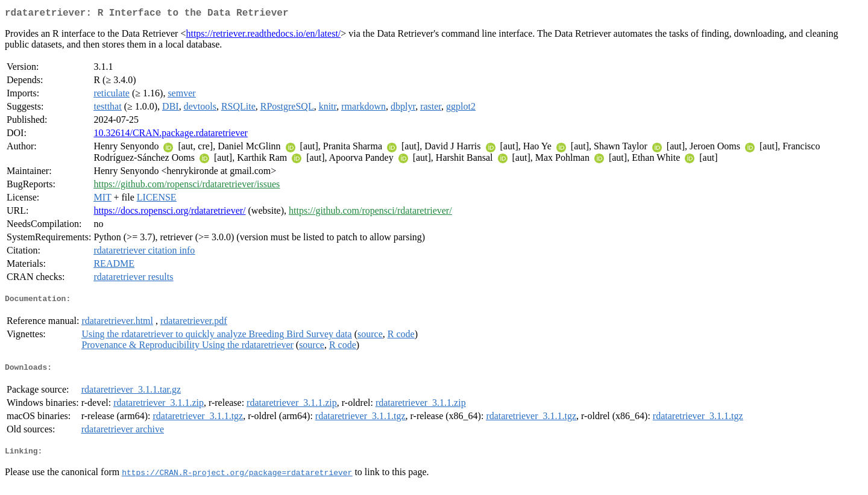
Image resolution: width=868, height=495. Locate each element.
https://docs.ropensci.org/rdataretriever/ (169, 213)
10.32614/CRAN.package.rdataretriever (170, 135)
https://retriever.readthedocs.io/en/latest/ (263, 36)
